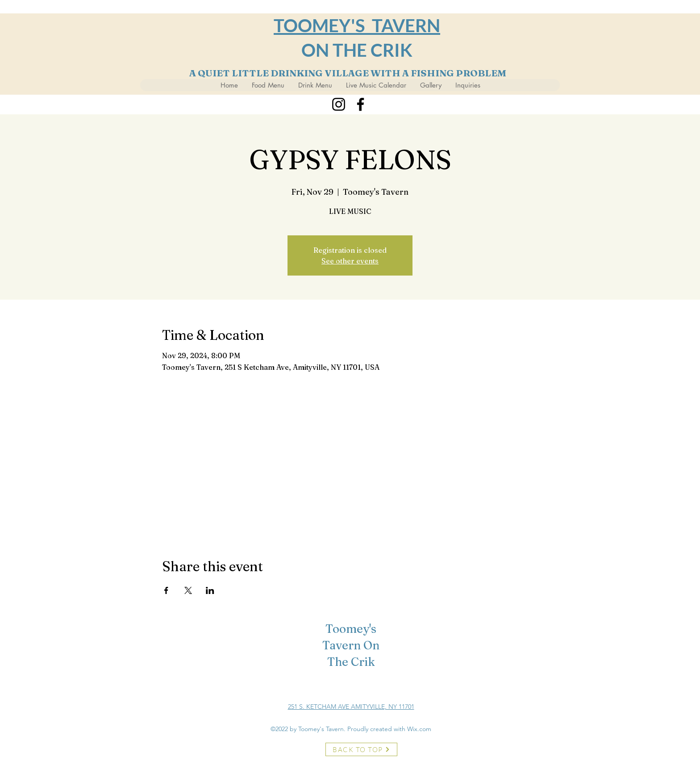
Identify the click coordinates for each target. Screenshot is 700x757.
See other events (350, 261)
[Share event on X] (188, 590)
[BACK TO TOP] (361, 749)
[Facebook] (360, 104)
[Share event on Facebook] (166, 590)
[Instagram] (339, 104)
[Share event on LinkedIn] (210, 590)
